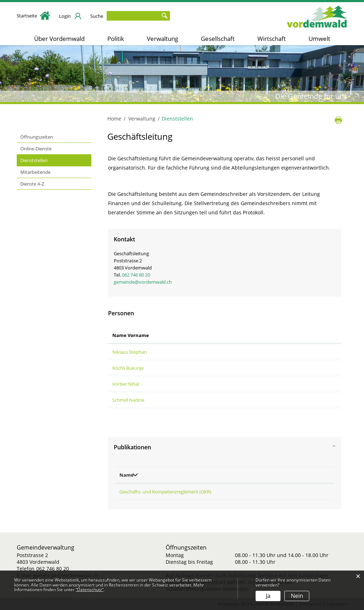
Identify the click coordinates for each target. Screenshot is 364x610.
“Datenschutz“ (90, 590)
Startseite (33, 16)
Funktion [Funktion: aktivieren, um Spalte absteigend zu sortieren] (177, 335)
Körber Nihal (126, 384)
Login (65, 16)
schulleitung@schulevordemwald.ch (283, 384)
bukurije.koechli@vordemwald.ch (280, 368)
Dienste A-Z (32, 184)
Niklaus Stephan (130, 352)
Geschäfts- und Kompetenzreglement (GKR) (165, 492)
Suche (97, 16)
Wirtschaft (272, 39)
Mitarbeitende (35, 172)
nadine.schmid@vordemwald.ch (279, 400)
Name (127, 475)
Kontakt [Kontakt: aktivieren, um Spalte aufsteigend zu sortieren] (254, 335)
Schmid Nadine (128, 400)
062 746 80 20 (136, 275)
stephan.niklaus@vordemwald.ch (280, 352)
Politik (116, 39)
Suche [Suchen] (165, 16)
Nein (297, 596)
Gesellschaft (218, 39)
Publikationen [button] (132, 447)
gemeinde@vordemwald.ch (143, 282)
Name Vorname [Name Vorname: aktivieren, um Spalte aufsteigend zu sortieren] (131, 335)
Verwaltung (162, 39)
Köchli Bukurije (128, 368)
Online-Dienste (36, 149)
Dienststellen (47, 160)
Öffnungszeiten (37, 137)
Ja (268, 596)
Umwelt (319, 39)
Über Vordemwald (59, 39)
